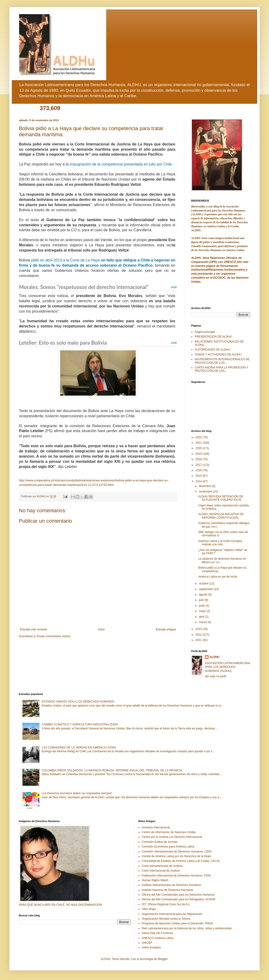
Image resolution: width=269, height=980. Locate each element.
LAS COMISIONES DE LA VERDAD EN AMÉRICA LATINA (79, 748)
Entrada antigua (166, 629)
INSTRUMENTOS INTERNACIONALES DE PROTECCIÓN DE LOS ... (222, 361)
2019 (199, 454)
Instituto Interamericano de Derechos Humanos (171, 885)
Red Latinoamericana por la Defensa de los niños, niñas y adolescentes (187, 928)
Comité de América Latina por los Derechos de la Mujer (177, 856)
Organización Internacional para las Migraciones (172, 914)
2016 (199, 470)
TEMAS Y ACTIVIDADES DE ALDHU (218, 355)
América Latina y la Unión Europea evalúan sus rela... (220, 543)
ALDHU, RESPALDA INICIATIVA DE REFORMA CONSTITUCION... (221, 516)
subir (174, 287)
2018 (199, 459)
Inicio (101, 629)
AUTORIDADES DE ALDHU (212, 350)
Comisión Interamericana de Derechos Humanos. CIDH (177, 852)
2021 (199, 443)
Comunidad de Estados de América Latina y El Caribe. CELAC (181, 861)
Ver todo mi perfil (215, 676)
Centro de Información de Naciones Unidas (169, 832)
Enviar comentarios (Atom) (54, 636)
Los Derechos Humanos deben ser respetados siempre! (77, 793)
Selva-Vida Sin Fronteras (158, 933)
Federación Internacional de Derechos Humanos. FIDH (176, 876)
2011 (199, 640)
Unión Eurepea (151, 947)
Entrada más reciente (34, 629)
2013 (199, 629)
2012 (199, 635)
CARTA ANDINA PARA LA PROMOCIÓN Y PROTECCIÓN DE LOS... (222, 369)
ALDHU (214, 657)
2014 (199, 481)
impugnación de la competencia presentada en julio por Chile (121, 164)
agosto (204, 595)
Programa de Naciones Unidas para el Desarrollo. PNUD (177, 923)
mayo (203, 611)
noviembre (206, 492)
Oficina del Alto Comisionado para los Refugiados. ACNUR (179, 899)
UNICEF (147, 943)
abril (202, 617)
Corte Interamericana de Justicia (162, 866)
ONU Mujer (149, 909)
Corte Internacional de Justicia (161, 871)
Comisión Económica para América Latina (168, 847)
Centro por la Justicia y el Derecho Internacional (172, 837)
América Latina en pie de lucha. (218, 577)
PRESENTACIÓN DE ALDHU (213, 337)
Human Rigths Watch (155, 880)
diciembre (205, 486)
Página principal (205, 332)
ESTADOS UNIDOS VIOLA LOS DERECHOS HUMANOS (78, 702)
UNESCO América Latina (158, 938)
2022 (199, 437)
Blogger (163, 959)
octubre (204, 583)
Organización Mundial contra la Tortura (166, 919)
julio (202, 600)
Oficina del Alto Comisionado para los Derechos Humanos (178, 895)
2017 (199, 465)
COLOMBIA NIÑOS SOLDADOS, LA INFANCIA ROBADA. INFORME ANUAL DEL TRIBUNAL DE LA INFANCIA (112, 770)
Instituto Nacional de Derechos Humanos (168, 890)
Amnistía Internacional (156, 827)
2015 (199, 476)
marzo (203, 622)
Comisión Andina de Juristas (160, 842)
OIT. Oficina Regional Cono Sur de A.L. (166, 904)
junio (202, 606)
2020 (199, 448)
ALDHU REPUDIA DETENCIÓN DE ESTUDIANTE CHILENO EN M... (221, 498)
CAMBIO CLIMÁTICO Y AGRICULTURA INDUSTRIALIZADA (80, 724)
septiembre (206, 589)
